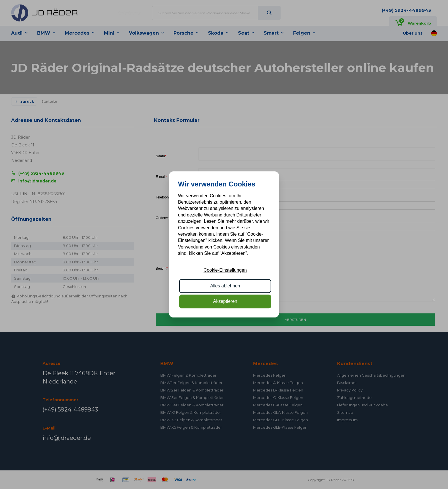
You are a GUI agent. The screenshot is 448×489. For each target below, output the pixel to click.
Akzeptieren (225, 302)
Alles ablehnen (225, 286)
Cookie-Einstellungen (225, 270)
